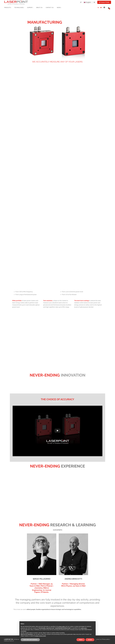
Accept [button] (90, 640)
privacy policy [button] (62, 627)
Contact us (98, 639)
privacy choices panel (41, 636)
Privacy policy (106, 639)
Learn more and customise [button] (30, 640)
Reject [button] (81, 640)
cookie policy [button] (84, 628)
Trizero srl (11, 641)
